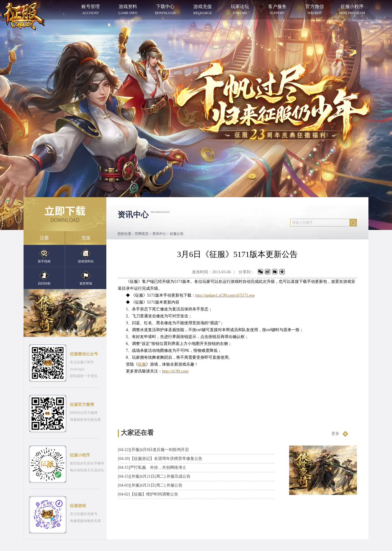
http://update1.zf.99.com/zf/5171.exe (225, 295)
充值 (86, 238)
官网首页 (142, 234)
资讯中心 (159, 234)
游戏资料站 (86, 255)
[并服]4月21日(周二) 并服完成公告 (154, 476)
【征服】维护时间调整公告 (148, 494)
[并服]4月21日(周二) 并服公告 (150, 485)
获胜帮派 (86, 278)
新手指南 (44, 255)
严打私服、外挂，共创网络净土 (152, 468)
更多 (340, 434)
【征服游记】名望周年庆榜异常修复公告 (160, 459)
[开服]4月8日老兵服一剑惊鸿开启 (153, 450)
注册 (44, 238)
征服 (142, 364)
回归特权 (44, 278)
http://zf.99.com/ (175, 371)
